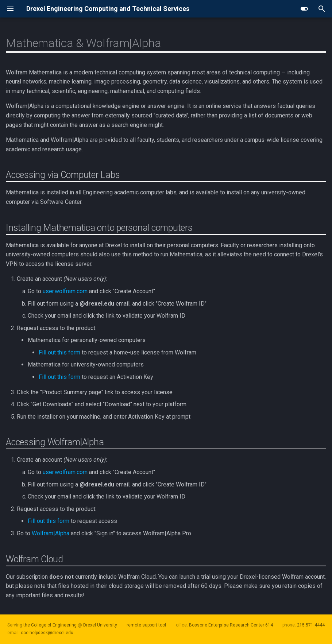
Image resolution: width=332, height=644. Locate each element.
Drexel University (100, 625)
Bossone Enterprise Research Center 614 (231, 625)
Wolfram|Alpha (51, 533)
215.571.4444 (311, 625)
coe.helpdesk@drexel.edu (47, 633)
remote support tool (146, 625)
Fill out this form (59, 352)
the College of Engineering (50, 625)
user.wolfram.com (65, 291)
